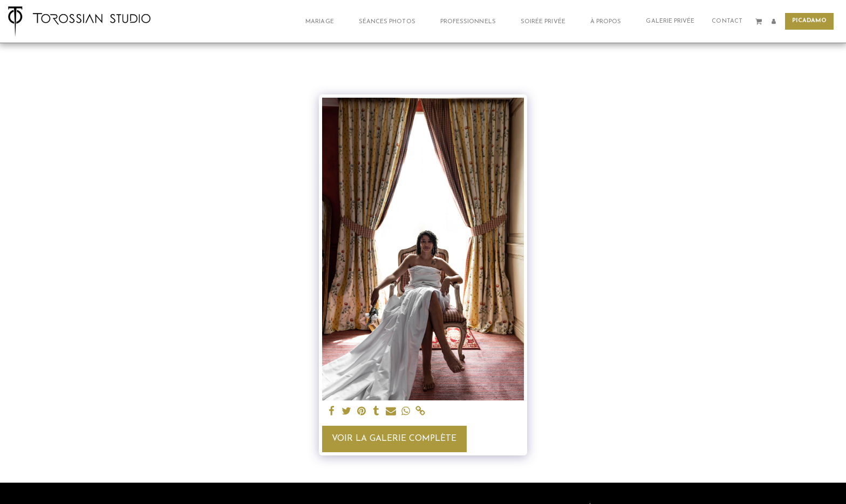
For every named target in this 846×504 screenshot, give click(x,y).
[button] (323, 21)
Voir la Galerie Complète (394, 439)
